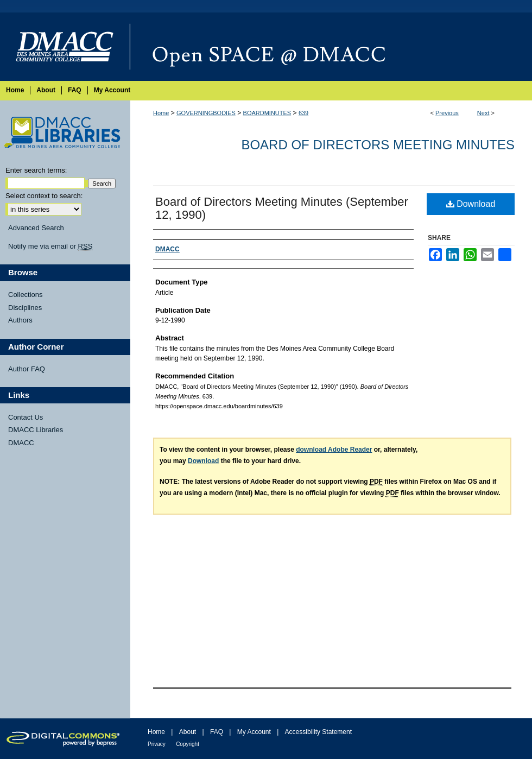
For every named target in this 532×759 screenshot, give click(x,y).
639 (303, 113)
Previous (447, 113)
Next (483, 113)
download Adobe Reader (334, 450)
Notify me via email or (50, 246)
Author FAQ (27, 369)
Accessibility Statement (318, 732)
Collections (26, 295)
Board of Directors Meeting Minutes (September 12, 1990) (282, 208)
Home (161, 113)
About (188, 732)
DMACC (21, 443)
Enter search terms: (36, 170)
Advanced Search (36, 228)
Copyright (188, 744)
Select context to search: (44, 196)
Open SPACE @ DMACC (331, 47)
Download (471, 204)
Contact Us (26, 417)
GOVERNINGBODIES (206, 113)
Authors (20, 320)
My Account (254, 732)
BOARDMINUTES (267, 113)
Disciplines (25, 308)
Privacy (157, 744)
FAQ (217, 732)
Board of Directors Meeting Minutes (378, 145)
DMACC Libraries (36, 430)
